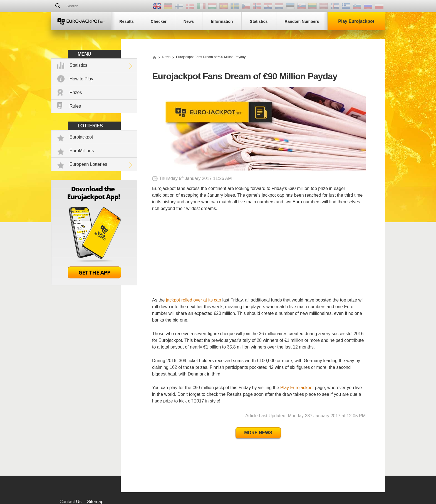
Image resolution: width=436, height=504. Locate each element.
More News (258, 433)
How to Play (81, 79)
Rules (75, 106)
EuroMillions (82, 151)
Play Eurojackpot (297, 388)
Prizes (76, 92)
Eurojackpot (81, 137)
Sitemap (95, 502)
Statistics (78, 65)
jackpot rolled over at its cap (194, 300)
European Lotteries (88, 164)
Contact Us (70, 502)
